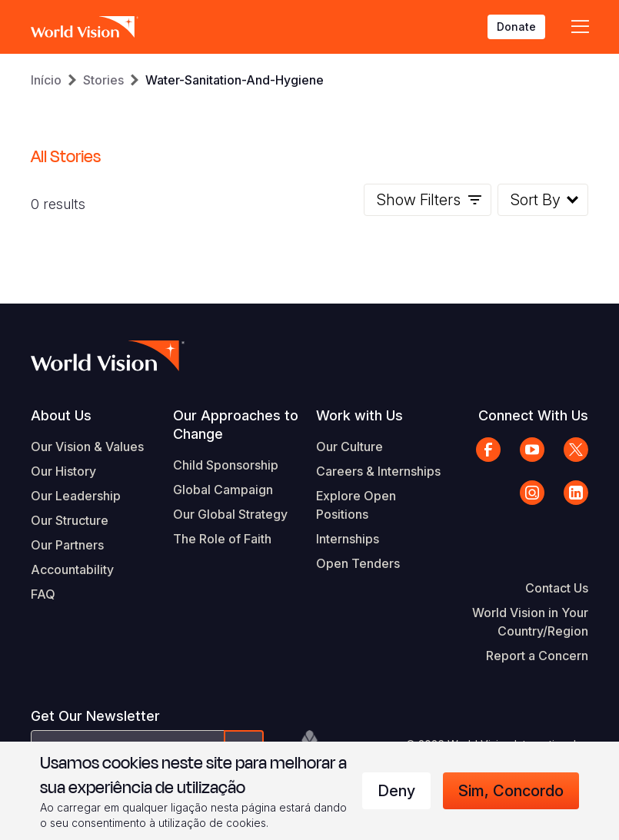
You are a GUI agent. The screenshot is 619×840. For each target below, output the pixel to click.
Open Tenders (358, 563)
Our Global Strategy (230, 514)
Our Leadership (76, 496)
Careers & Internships (378, 471)
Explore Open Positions (356, 505)
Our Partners (67, 545)
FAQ (43, 594)
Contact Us (557, 588)
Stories (103, 80)
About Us (61, 415)
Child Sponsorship (226, 465)
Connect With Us (533, 415)
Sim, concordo (511, 791)
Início (46, 80)
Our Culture (349, 447)
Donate (516, 27)
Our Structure (70, 520)
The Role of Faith (222, 539)
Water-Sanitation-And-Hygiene (235, 80)
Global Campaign (223, 490)
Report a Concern (537, 656)
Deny (396, 791)
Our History (63, 471)
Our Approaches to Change (236, 425)
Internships (348, 539)
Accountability (72, 569)
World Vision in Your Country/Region (530, 622)
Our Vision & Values (87, 447)
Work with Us (359, 415)
